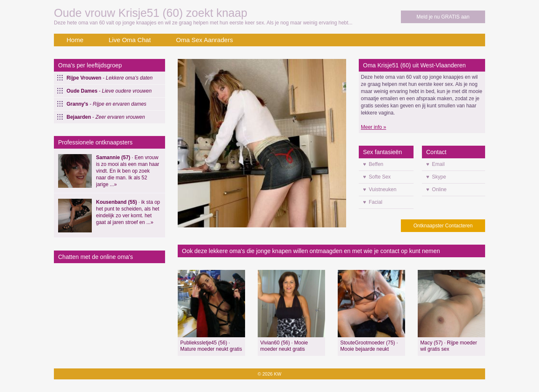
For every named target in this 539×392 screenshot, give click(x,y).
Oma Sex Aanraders (204, 40)
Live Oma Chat (130, 40)
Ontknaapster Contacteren (443, 226)
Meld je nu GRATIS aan (443, 17)
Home (75, 40)
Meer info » (374, 127)
